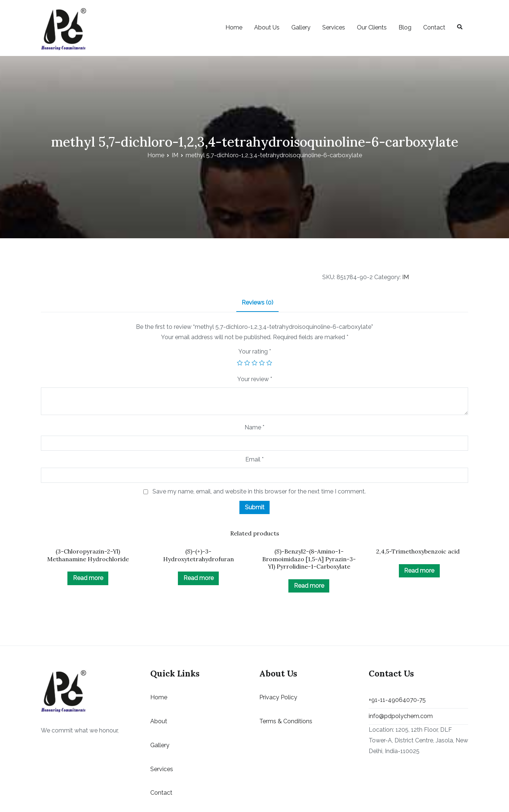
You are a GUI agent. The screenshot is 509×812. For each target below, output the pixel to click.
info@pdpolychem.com (401, 716)
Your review (255, 379)
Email (254, 459)
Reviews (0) (257, 303)
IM (175, 155)
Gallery (301, 27)
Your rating (255, 351)
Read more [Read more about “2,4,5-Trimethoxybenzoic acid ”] (419, 571)
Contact (434, 27)
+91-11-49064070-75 (397, 700)
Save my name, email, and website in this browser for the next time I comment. (259, 491)
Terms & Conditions (286, 721)
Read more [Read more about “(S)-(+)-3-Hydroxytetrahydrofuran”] (199, 578)
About (159, 721)
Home (234, 27)
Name (254, 427)
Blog (405, 27)
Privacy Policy (278, 697)
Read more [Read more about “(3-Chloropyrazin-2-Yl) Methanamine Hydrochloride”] (88, 578)
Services (334, 27)
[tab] (257, 303)
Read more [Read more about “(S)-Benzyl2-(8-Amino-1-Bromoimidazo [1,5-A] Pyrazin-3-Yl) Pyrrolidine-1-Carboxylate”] (309, 586)
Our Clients (372, 27)
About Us (267, 27)
